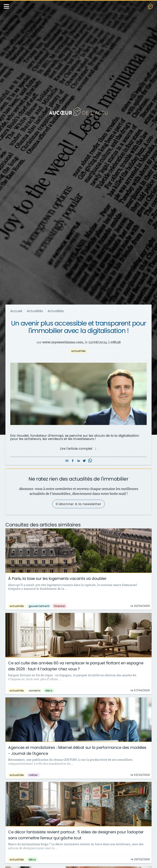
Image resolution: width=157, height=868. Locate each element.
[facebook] (73, 461)
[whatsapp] (90, 461)
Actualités (35, 311)
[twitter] (84, 461)
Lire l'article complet (78, 449)
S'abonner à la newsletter (78, 504)
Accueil (16, 311)
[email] (67, 461)
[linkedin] (78, 461)
